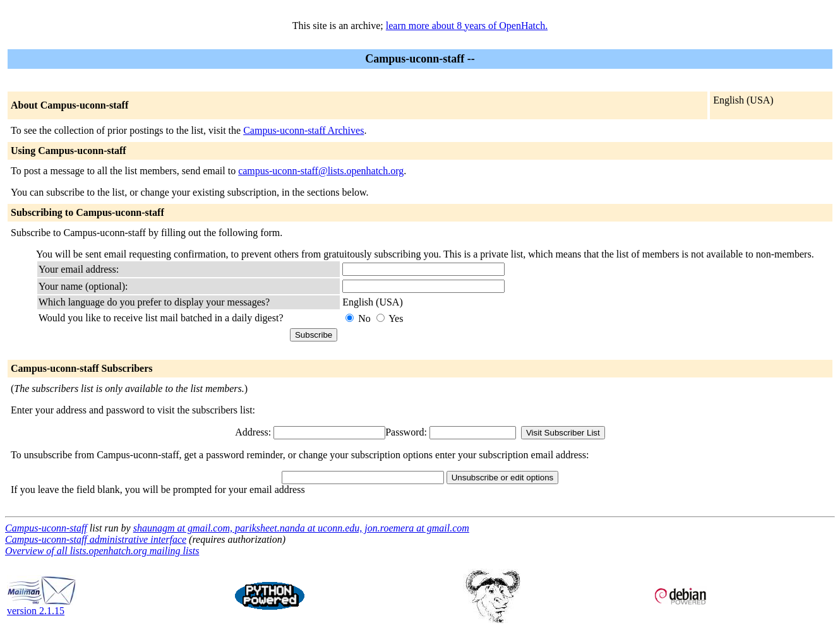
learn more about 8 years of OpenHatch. (467, 26)
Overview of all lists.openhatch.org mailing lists (102, 551)
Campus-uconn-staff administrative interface (96, 539)
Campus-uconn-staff (46, 528)
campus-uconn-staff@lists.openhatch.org (321, 171)
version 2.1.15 (42, 606)
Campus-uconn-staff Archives (303, 130)
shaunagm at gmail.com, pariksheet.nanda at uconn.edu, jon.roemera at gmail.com (301, 528)
